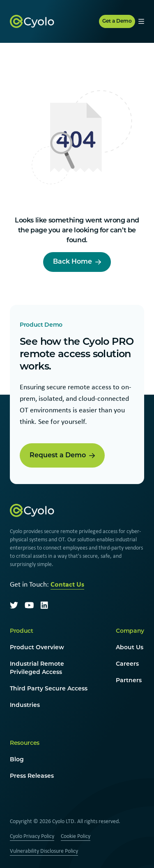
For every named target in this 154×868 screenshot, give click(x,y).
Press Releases (32, 776)
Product (22, 631)
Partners (129, 681)
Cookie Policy (76, 836)
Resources (25, 743)
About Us (130, 648)
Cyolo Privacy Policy (32, 836)
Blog (17, 760)
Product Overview (37, 648)
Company (130, 631)
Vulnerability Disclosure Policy (44, 850)
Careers (127, 664)
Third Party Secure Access (49, 689)
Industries (25, 705)
